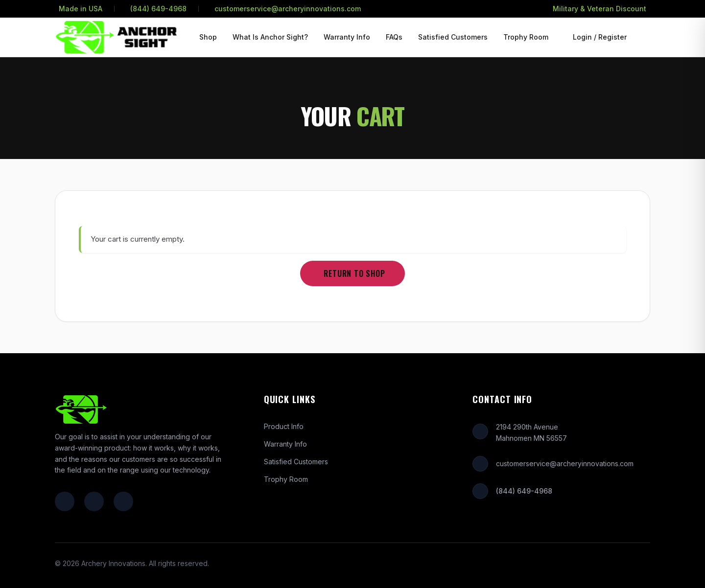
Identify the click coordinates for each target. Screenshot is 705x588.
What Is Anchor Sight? (270, 37)
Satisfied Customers (453, 37)
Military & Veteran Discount (599, 9)
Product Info (284, 426)
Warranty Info (347, 37)
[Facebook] (65, 501)
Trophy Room (526, 37)
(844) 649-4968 (158, 9)
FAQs (394, 37)
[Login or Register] (598, 37)
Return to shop (354, 273)
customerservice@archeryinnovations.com (288, 9)
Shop (208, 37)
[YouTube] (123, 501)
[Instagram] (94, 501)
